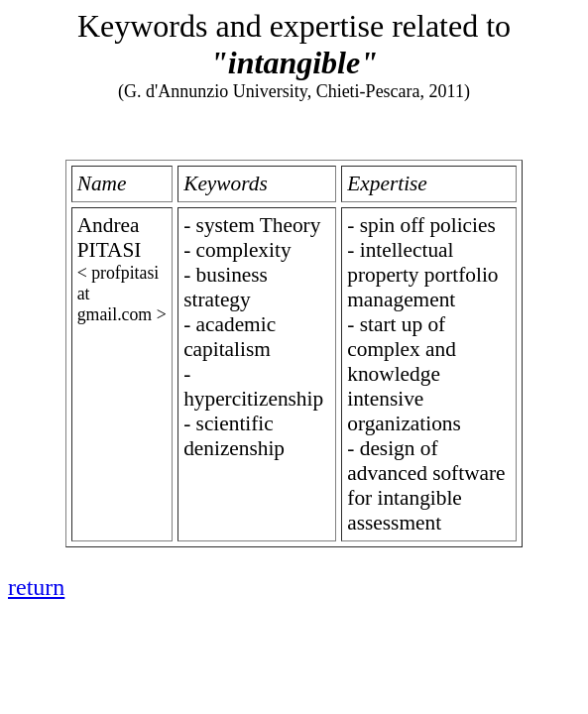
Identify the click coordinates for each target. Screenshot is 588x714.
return (36, 587)
